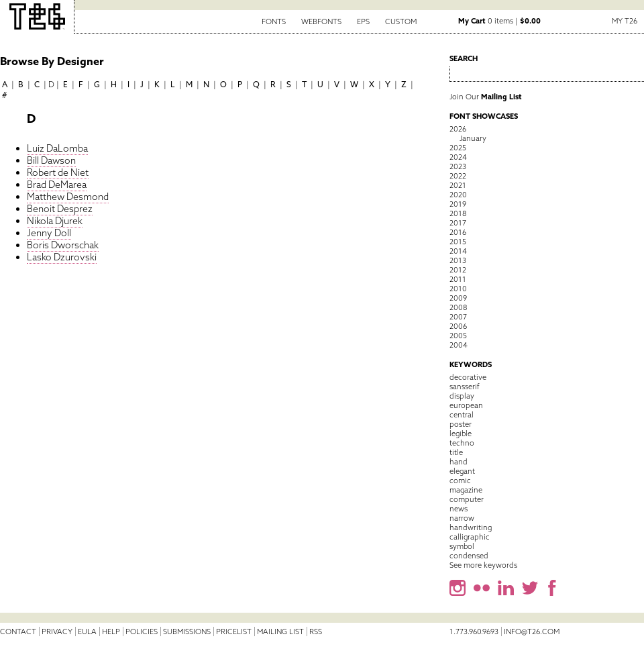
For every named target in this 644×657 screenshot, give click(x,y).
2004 (459, 345)
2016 (458, 232)
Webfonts (321, 21)
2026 (458, 129)
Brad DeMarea (57, 185)
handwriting (471, 527)
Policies (142, 631)
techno (462, 443)
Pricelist (234, 631)
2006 (458, 326)
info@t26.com (532, 631)
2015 (458, 242)
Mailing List (280, 631)
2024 (458, 157)
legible (461, 434)
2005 (458, 336)
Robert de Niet (58, 172)
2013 (458, 260)
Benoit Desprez (60, 209)
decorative (468, 377)
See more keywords (483, 565)
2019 (458, 204)
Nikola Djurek (55, 221)
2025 (458, 148)
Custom (401, 21)
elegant (462, 471)
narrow (462, 518)
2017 (458, 223)
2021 (458, 185)
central (462, 415)
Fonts (274, 21)
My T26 (625, 21)
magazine (466, 490)
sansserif (465, 387)
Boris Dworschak (63, 245)
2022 (458, 176)
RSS (316, 631)
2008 (458, 307)
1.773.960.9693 (474, 631)
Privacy (57, 631)
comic (460, 481)
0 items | (499, 21)
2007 (458, 317)
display (462, 396)
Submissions (187, 631)
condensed (469, 556)
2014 (458, 251)
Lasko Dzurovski (62, 257)
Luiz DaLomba (57, 148)
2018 (458, 213)
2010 (458, 289)
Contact (18, 631)
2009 (458, 298)
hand (459, 462)
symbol (462, 546)
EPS (363, 21)
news (459, 509)
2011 (458, 279)
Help (111, 631)
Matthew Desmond (68, 197)
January (473, 138)
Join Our (486, 97)
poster (461, 424)
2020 (458, 195)
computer (467, 499)
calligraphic (470, 537)
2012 (458, 270)
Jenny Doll (49, 233)
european (466, 405)
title (456, 452)
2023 (458, 166)
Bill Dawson (51, 160)
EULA (87, 631)
